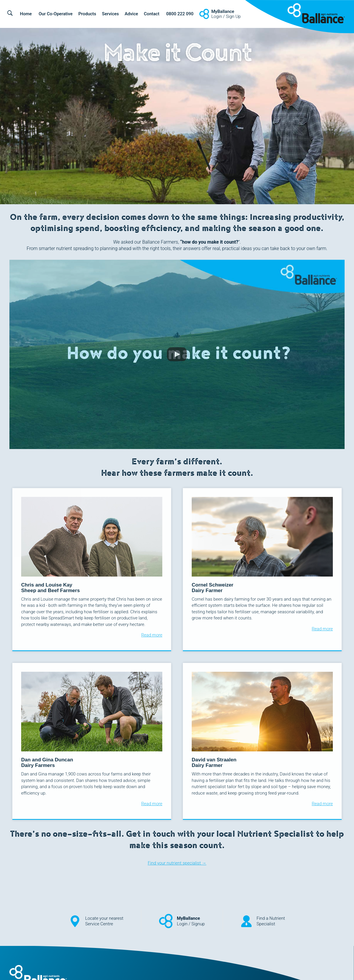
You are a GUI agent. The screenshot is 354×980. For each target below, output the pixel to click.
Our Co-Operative (55, 14)
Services (110, 14)
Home (26, 14)
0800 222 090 (180, 14)
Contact (152, 14)
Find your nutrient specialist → (177, 863)
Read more (152, 635)
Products (87, 14)
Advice (131, 14)
